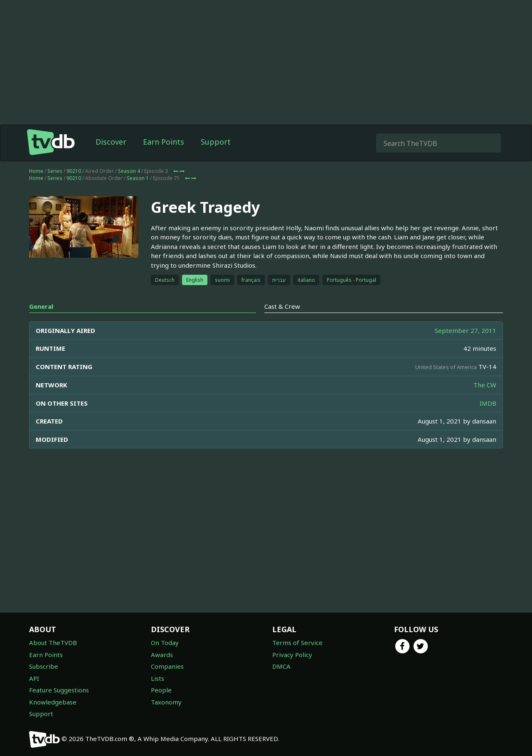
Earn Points (164, 142)
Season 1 (138, 178)
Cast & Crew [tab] (282, 306)
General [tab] (41, 306)
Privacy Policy (292, 655)
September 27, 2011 (465, 330)
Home (36, 171)
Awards (162, 655)
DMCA (281, 666)
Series (55, 171)
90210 (74, 171)
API (34, 678)
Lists (158, 678)
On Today (165, 643)
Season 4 (129, 171)
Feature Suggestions (59, 690)
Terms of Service (297, 643)
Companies (167, 666)
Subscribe (44, 666)
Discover (111, 142)
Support (216, 142)
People (161, 690)
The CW (485, 385)
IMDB (488, 403)
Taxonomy (166, 702)
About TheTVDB (53, 643)
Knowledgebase (53, 702)
